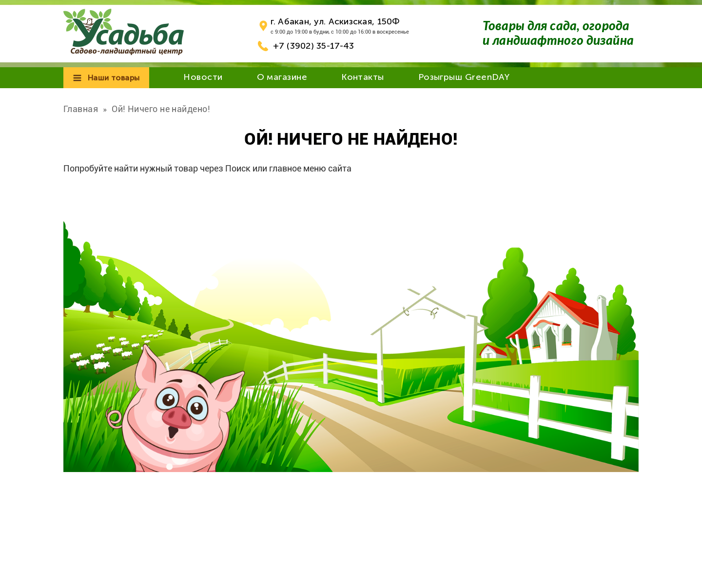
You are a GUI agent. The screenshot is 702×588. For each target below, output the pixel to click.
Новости (203, 77)
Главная (81, 109)
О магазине (282, 77)
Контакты (363, 77)
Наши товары (114, 78)
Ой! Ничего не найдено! (161, 109)
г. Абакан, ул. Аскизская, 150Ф (335, 21)
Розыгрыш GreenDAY (464, 77)
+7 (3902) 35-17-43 (314, 46)
